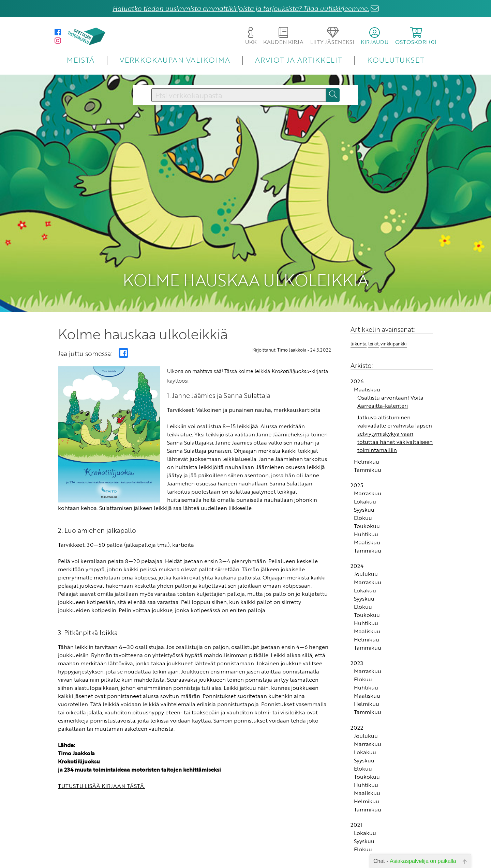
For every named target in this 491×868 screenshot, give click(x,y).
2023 (357, 658)
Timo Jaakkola (292, 345)
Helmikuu (367, 457)
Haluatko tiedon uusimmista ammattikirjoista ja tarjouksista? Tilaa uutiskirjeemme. (241, 8)
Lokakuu (365, 497)
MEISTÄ (81, 60)
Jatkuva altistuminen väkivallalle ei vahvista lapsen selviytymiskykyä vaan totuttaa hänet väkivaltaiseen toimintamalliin (395, 429)
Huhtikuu (366, 530)
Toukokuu (367, 522)
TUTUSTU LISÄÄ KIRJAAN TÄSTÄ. (102, 781)
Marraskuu (368, 489)
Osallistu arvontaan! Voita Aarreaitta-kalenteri (390, 397)
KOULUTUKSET (396, 60)
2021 (356, 820)
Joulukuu (366, 570)
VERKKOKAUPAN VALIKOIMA (175, 60)
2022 (357, 723)
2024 (357, 561)
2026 (357, 376)
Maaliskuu (367, 385)
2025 (357, 481)
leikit (374, 339)
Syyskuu (364, 505)
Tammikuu (368, 465)
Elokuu (363, 513)
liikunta (359, 339)
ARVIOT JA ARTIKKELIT (299, 60)
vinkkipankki (394, 339)
